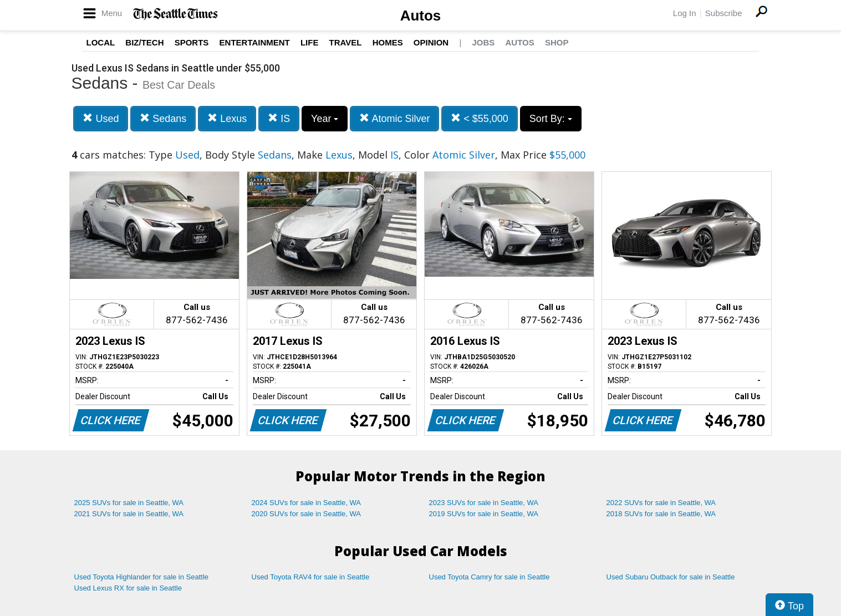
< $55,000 (480, 118)
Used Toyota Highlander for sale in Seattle (142, 577)
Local (101, 42)
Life (310, 42)
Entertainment (255, 42)
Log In (685, 13)
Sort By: (551, 119)
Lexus (227, 118)
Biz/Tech (144, 42)
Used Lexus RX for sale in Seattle (128, 588)
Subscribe (724, 13)
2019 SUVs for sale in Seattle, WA (484, 514)
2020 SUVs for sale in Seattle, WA (307, 514)
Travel (346, 42)
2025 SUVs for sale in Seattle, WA (129, 503)
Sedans (163, 118)
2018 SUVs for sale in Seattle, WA (661, 514)
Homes (388, 42)
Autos (421, 16)
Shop (557, 42)
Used (101, 118)
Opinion (431, 42)
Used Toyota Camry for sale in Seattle (490, 577)
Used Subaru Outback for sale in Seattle (671, 577)
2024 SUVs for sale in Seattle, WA (307, 503)
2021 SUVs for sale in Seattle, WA (129, 514)
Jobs (483, 42)
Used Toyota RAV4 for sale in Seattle (311, 577)
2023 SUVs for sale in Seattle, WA (484, 503)
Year (325, 119)
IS (279, 118)
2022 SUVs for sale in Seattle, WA (661, 503)
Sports (192, 42)
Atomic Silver (394, 118)
